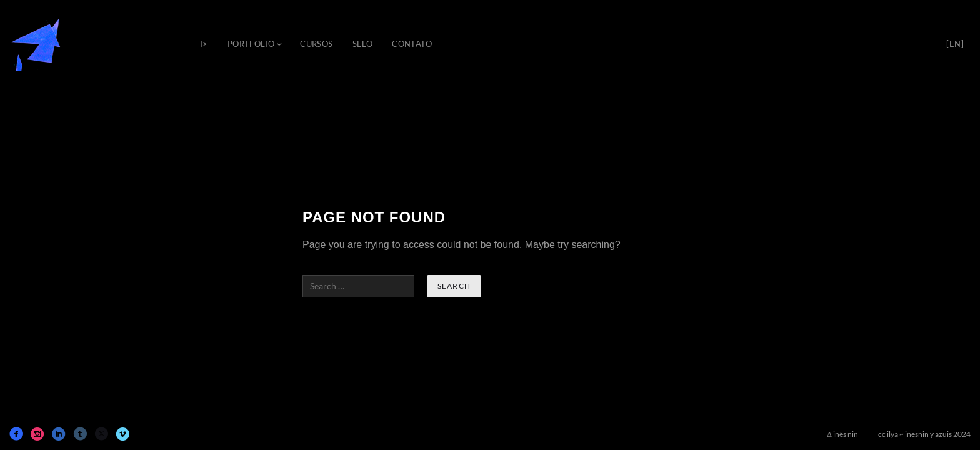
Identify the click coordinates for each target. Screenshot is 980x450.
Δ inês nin (842, 434)
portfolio (251, 44)
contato (412, 44)
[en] (955, 44)
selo (363, 44)
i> (204, 44)
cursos (316, 44)
